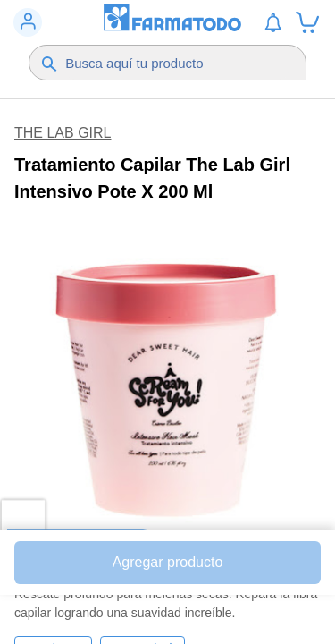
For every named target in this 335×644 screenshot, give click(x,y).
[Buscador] (177, 63)
